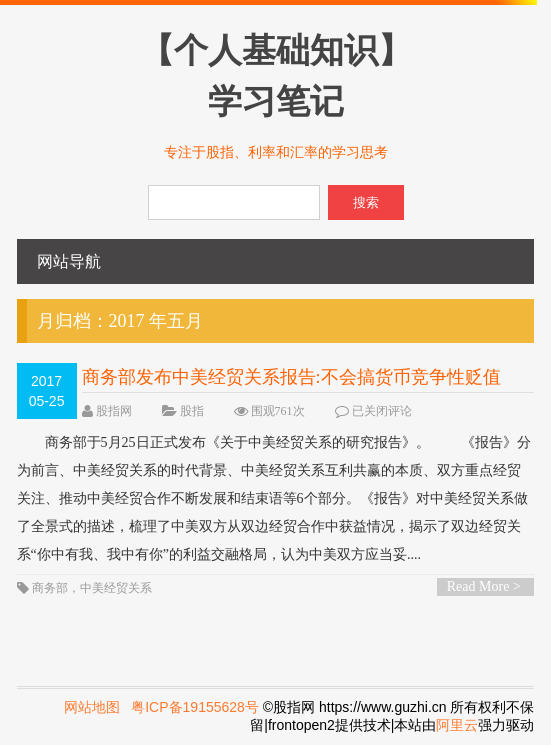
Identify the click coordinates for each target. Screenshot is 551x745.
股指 (192, 411)
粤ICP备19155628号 (195, 707)
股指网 (114, 411)
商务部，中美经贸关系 (92, 588)
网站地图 (92, 707)
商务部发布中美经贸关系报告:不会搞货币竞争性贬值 (291, 377)
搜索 (366, 202)
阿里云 (457, 725)
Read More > (484, 586)
